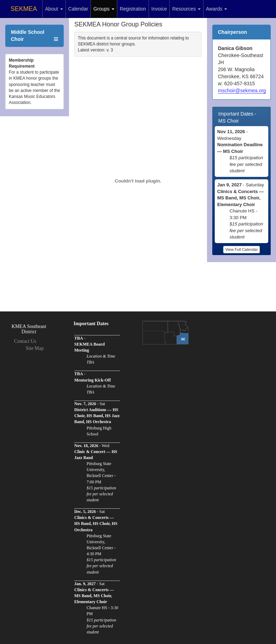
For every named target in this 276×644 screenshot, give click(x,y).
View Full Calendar (241, 249)
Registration (133, 9)
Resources (186, 9)
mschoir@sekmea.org (242, 91)
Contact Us (25, 341)
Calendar (78, 9)
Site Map (35, 348)
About (54, 9)
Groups (104, 9)
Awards (217, 9)
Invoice (159, 9)
